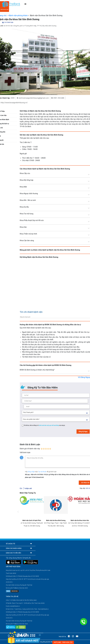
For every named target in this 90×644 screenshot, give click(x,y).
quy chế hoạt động (54, 425)
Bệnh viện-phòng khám (18, 15)
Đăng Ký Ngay (83, 432)
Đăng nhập (31, 472)
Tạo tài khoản (42, 472)
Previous (18, 514)
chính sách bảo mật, (44, 425)
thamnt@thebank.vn (43, 609)
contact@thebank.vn (14, 606)
